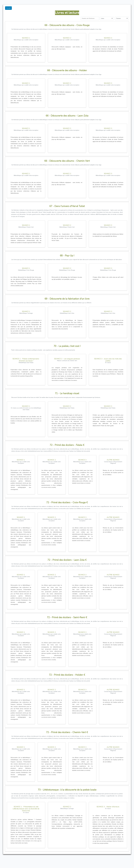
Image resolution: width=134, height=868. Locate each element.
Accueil (8, 8)
